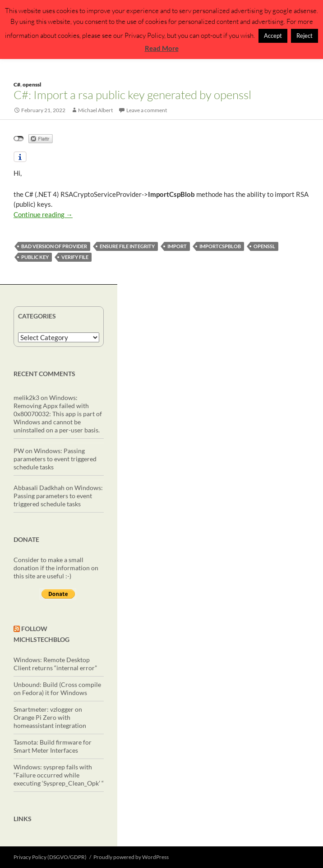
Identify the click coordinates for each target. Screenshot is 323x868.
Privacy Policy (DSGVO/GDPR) (50, 857)
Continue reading (43, 214)
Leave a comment (147, 110)
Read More (162, 48)
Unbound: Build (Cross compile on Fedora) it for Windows (57, 688)
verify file (75, 257)
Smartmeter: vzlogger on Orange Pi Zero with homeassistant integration (50, 717)
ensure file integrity (127, 246)
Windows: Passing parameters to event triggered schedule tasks (55, 459)
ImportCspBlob (220, 246)
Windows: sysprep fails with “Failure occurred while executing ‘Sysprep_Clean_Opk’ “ (59, 775)
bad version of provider (54, 246)
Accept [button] (273, 36)
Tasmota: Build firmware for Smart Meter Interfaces (53, 746)
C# (17, 84)
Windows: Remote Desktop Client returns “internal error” (55, 664)
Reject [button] (305, 36)
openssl (32, 84)
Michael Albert (95, 110)
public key (35, 257)
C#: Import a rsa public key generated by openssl (132, 95)
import (177, 246)
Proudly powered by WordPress (131, 857)
